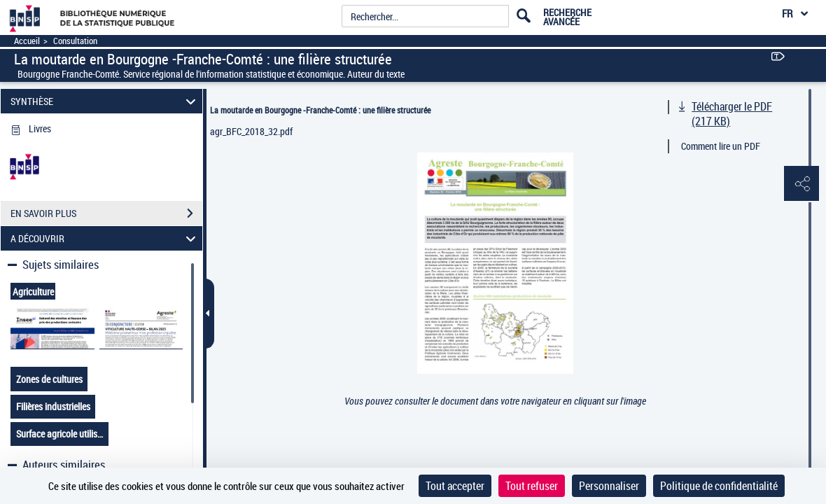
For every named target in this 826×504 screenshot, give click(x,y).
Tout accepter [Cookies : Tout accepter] (455, 486)
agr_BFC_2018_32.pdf (251, 131)
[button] (801, 184)
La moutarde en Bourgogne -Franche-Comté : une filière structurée (320, 110)
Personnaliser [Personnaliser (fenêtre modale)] (609, 486)
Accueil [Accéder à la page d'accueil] (27, 41)
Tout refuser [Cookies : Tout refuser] (532, 486)
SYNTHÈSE (105, 101)
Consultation (75, 41)
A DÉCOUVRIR (105, 238)
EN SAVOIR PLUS (106, 213)
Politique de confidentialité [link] (719, 486)
